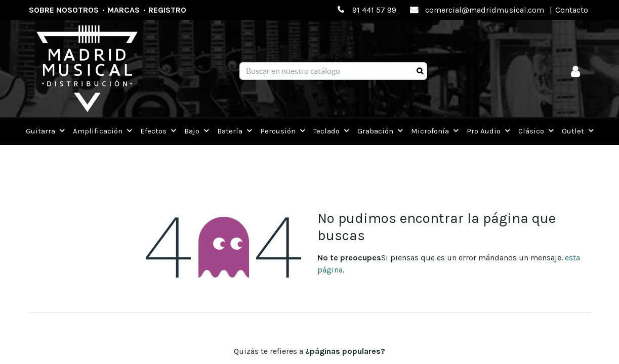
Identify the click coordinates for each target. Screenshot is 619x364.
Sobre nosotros (64, 10)
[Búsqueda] (420, 71)
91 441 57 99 (374, 10)
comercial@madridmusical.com (485, 10)
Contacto (572, 10)
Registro (167, 10)
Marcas (123, 10)
